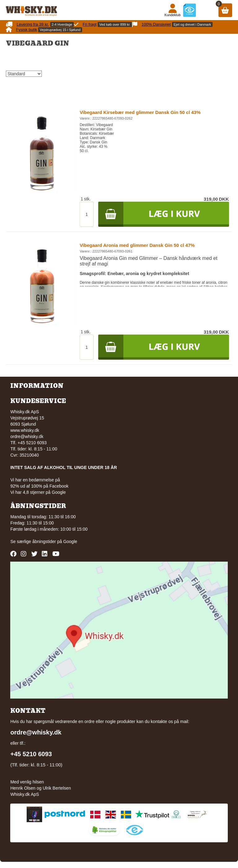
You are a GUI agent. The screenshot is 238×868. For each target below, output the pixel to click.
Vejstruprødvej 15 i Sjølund (60, 30)
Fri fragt (90, 24)
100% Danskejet (156, 24)
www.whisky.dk (25, 430)
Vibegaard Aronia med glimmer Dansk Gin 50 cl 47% (137, 245)
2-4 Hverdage (62, 24)
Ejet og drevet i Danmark (192, 24)
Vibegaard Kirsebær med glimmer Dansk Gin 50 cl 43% (140, 112)
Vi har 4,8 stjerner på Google (38, 492)
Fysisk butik (27, 30)
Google (70, 541)
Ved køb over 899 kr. (115, 24)
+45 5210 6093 (31, 754)
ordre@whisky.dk (27, 436)
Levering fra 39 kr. (33, 24)
